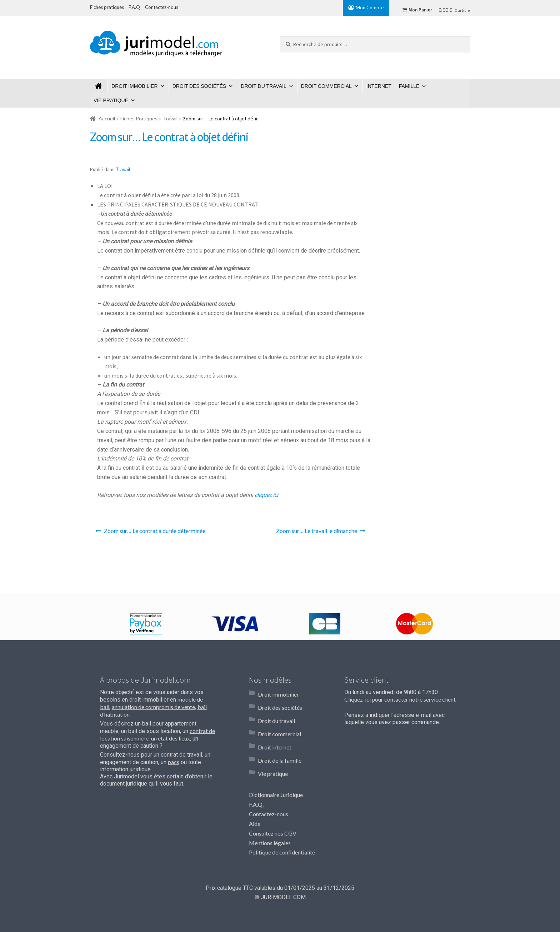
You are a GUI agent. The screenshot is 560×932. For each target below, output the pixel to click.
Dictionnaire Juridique (276, 771)
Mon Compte (370, 8)
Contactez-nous (269, 790)
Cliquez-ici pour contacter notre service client (400, 699)
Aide (255, 800)
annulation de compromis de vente (153, 707)
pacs (174, 762)
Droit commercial (326, 86)
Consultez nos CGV (273, 810)
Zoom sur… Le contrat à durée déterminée (154, 533)
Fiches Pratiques (139, 118)
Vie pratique (111, 100)
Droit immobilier (135, 86)
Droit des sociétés (199, 86)
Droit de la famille (280, 742)
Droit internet (275, 732)
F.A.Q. (256, 781)
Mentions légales (270, 819)
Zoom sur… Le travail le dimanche (316, 533)
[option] (146, 624)
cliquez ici (266, 495)
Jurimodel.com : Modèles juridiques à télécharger (99, 86)
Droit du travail (263, 86)
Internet (379, 86)
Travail (170, 118)
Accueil (107, 118)
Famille (409, 86)
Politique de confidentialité (282, 829)
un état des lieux (171, 738)
